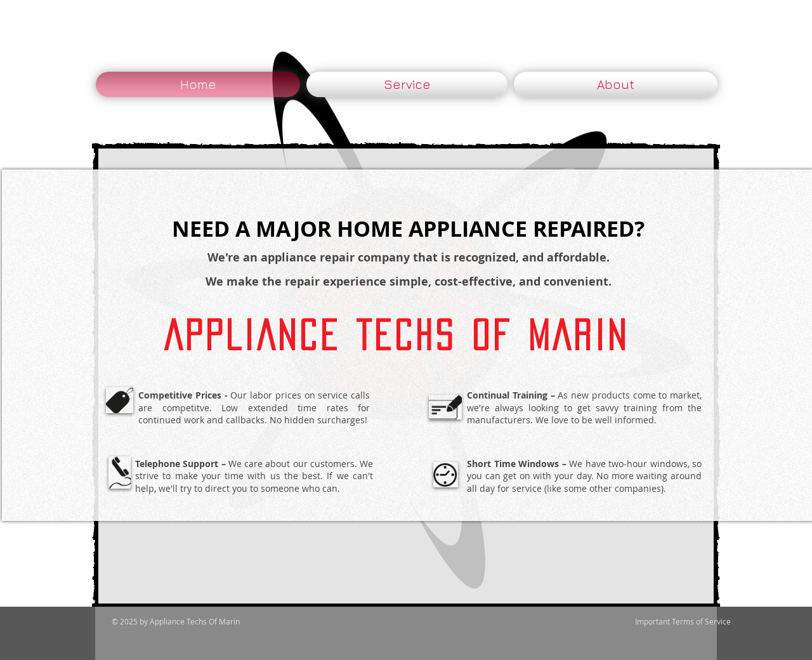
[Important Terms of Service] (683, 622)
